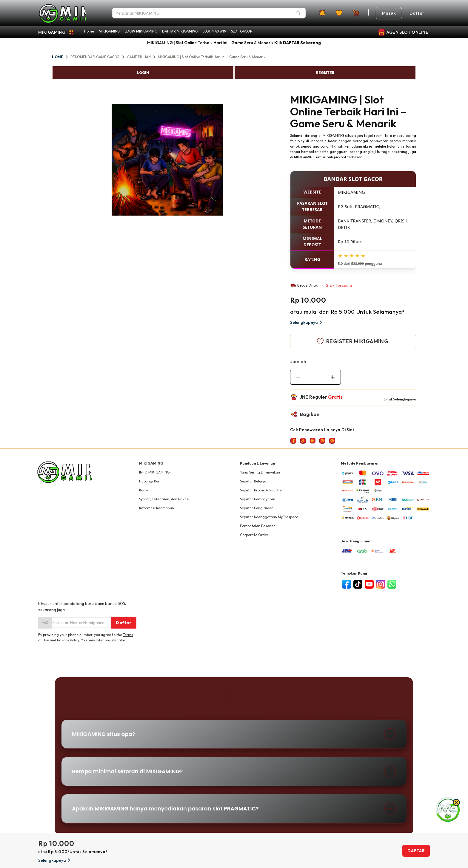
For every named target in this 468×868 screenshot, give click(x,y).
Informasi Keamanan (157, 508)
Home (89, 31)
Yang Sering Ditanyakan (260, 472)
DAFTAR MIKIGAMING (180, 31)
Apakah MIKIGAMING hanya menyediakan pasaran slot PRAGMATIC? (165, 809)
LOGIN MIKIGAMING (141, 31)
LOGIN (143, 73)
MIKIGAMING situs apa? (103, 734)
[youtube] (369, 584)
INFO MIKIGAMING (154, 472)
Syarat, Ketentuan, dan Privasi (164, 499)
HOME (58, 57)
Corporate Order (254, 535)
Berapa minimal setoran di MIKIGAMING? (127, 771)
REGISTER (325, 73)
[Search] (298, 13)
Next (228, 161)
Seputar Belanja (253, 481)
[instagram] (381, 584)
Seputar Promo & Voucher (261, 490)
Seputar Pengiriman (257, 508)
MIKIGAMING (109, 31)
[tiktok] (358, 584)
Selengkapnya (307, 322)
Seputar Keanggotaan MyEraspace (269, 517)
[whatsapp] (392, 584)
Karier (144, 490)
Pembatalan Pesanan (258, 526)
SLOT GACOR (242, 31)
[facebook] (347, 584)
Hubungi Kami (151, 481)
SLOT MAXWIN (214, 31)
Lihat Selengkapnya (400, 399)
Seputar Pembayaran (258, 499)
